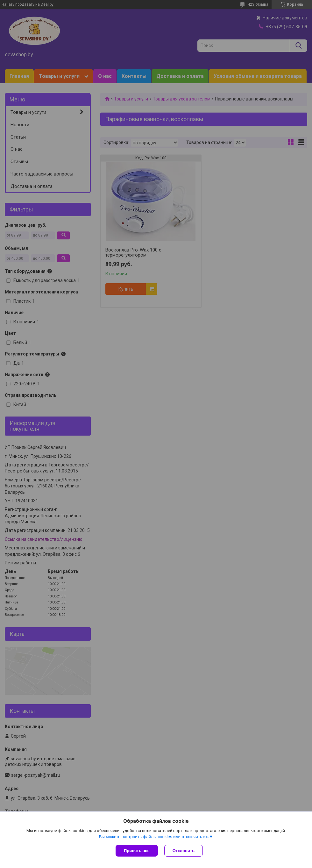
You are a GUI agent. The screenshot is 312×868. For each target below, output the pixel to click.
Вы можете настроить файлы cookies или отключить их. (154, 837)
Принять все (137, 851)
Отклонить (184, 851)
